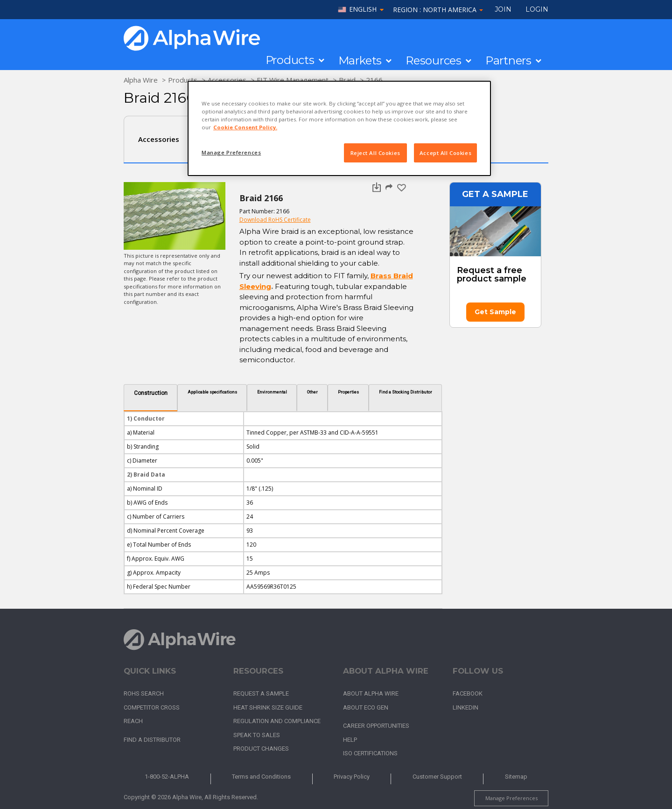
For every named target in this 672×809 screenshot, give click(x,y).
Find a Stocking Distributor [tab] (406, 392)
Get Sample (495, 312)
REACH (133, 721)
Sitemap (516, 777)
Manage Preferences (511, 798)
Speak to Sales (257, 735)
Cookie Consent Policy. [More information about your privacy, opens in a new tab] (245, 127)
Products (290, 60)
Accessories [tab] (159, 139)
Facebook (468, 693)
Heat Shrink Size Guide (268, 707)
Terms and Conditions (261, 777)
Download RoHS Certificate (275, 220)
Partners (508, 61)
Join (503, 9)
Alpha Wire (141, 80)
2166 (374, 80)
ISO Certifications (370, 753)
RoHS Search (144, 693)
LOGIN (537, 9)
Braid (347, 80)
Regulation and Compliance (277, 721)
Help (350, 740)
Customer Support (437, 777)
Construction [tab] (151, 393)
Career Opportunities (376, 726)
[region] (339, 128)
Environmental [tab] (272, 392)
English (363, 10)
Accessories (227, 80)
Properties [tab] (348, 392)
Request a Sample (261, 693)
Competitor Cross (152, 707)
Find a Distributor (152, 740)
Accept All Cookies (445, 153)
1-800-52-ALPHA (167, 777)
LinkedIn (465, 707)
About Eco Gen (366, 707)
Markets (360, 61)
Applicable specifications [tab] (212, 392)
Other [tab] (312, 392)
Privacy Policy (352, 777)
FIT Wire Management (293, 80)
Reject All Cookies (375, 153)
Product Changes (261, 749)
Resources (434, 61)
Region (438, 10)
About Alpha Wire (371, 693)
